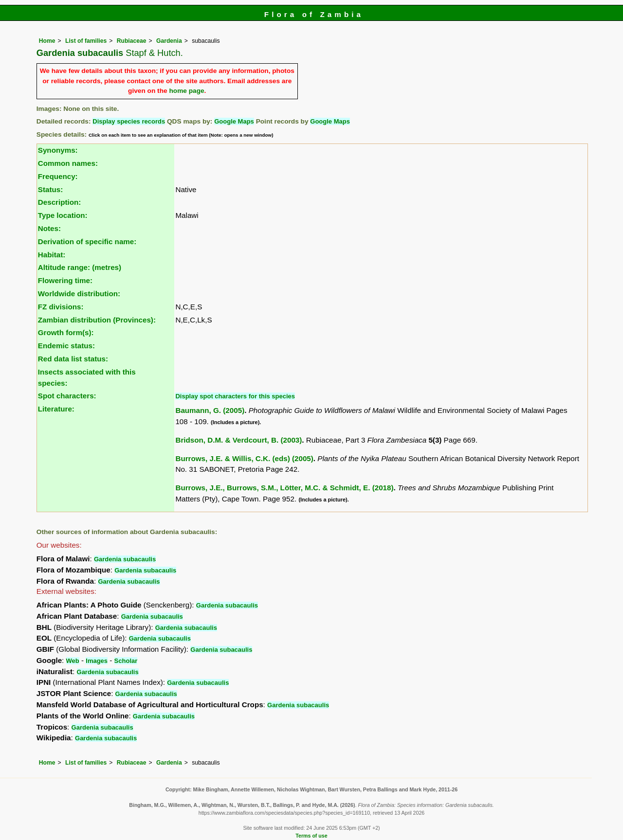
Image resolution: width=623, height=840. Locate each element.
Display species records (129, 121)
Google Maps (234, 121)
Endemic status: (66, 346)
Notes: (49, 228)
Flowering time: (65, 280)
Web (73, 661)
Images (97, 661)
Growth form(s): (66, 332)
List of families (86, 41)
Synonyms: (58, 150)
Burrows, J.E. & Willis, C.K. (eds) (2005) (244, 458)
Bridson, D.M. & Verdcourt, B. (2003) (238, 440)
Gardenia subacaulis (125, 559)
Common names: (68, 163)
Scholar (126, 661)
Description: (60, 202)
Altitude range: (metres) (80, 267)
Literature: (56, 409)
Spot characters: (67, 396)
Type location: (63, 215)
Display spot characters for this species (235, 396)
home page (186, 91)
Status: (50, 189)
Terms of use (311, 836)
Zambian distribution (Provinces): (97, 320)
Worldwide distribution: (79, 294)
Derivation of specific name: (87, 241)
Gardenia (169, 41)
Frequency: (58, 176)
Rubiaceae (132, 41)
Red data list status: (73, 359)
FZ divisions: (61, 307)
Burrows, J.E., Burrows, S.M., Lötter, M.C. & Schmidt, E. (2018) (284, 488)
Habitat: (52, 255)
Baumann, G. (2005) (210, 410)
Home (47, 41)
